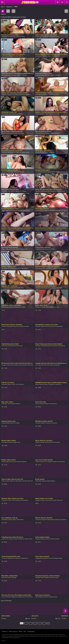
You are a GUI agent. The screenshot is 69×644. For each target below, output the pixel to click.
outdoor (47, 404)
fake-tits (57, 520)
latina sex (13, 481)
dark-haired (21, 268)
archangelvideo (59, 326)
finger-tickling (51, 520)
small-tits (4, 326)
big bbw (4, 172)
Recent (13, 11)
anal (22, 346)
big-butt (58, 133)
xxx (50, 249)
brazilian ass (21, 539)
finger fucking (50, 346)
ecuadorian (5, 153)
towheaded (10, 326)
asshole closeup (57, 268)
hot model (4, 268)
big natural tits (12, 558)
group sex (38, 114)
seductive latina (61, 191)
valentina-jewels (22, 211)
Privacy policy (31, 631)
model (4, 56)
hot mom (47, 365)
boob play (15, 56)
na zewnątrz (49, 462)
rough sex (4, 95)
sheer (10, 578)
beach (43, 578)
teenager (13, 249)
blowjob (38, 37)
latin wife (19, 462)
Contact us (5, 631)
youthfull (38, 578)
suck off (51, 558)
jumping (47, 230)
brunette (16, 114)
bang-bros (53, 578)
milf (37, 95)
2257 (25, 631)
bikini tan (19, 37)
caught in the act (40, 230)
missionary (39, 520)
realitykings (5, 520)
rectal (22, 133)
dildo (8, 288)
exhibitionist (52, 384)
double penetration (46, 211)
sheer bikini (5, 578)
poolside (57, 307)
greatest (13, 191)
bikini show (41, 365)
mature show (10, 365)
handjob (51, 95)
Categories (9, 7)
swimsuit (42, 249)
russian (9, 95)
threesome (38, 211)
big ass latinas (48, 288)
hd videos (17, 153)
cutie (15, 37)
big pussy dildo (11, 230)
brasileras (26, 500)
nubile (55, 500)
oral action (51, 56)
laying (23, 37)
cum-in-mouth (49, 500)
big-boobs (45, 520)
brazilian (47, 114)
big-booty (18, 133)
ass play (46, 95)
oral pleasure (63, 520)
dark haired (9, 211)
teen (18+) (30, 481)
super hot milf (5, 539)
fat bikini (22, 172)
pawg (42, 75)
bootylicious (56, 37)
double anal (60, 211)
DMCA (20, 631)
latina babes (19, 481)
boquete (49, 481)
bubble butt (46, 37)
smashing (44, 346)
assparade (5, 384)
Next (48, 624)
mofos (47, 153)
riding (53, 172)
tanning (11, 307)
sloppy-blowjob (23, 249)
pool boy (47, 597)
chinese (44, 307)
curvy (7, 56)
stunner (26, 268)
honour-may (17, 326)
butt (37, 481)
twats (9, 191)
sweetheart (5, 37)
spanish (11, 114)
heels (3, 346)
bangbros (48, 133)
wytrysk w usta (56, 462)
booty (51, 37)
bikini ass (51, 442)
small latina (8, 597)
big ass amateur (23, 365)
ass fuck (53, 326)
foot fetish (56, 95)
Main (2, 7)
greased (46, 558)
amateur (16, 365)
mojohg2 (14, 578)
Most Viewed (8, 11)
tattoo (4, 133)
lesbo (28, 211)
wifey (28, 153)
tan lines (14, 346)
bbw (42, 37)
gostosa (44, 481)
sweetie (13, 404)
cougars (4, 365)
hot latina (4, 191)
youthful (38, 191)
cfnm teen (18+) (29, 597)
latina (11, 56)
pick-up (8, 249)
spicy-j (46, 384)
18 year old (5, 558)
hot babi (15, 268)
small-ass (23, 326)
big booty (21, 56)
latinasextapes (18, 307)
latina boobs (49, 268)
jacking (8, 423)
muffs (10, 500)
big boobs (57, 114)
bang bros (41, 597)
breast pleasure (12, 75)
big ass (10, 384)
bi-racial (48, 326)
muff (13, 500)
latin (37, 597)
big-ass (53, 133)
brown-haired (39, 172)
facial (47, 249)
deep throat (9, 462)
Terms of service (13, 631)
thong (24, 307)
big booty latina (40, 288)
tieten (61, 288)
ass (19, 442)
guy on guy (8, 346)
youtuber (42, 442)
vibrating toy (44, 191)
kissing (24, 191)
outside (18, 288)
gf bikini (44, 423)
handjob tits (14, 597)
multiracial (42, 404)
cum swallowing (16, 95)
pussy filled (42, 268)
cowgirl (57, 172)
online (4, 462)
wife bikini (38, 423)
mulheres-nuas (19, 500)
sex (54, 153)
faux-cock (57, 75)
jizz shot (55, 404)
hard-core (22, 384)
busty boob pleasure (22, 75)
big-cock (13, 133)
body (3, 404)
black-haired (51, 75)
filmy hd (63, 462)
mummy (54, 288)
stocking (10, 37)
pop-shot (15, 211)
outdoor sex (58, 384)
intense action (27, 230)
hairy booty (30, 365)
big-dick (8, 133)
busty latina (5, 75)
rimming (4, 288)
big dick (48, 307)
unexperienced (25, 558)
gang (51, 153)
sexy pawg (57, 442)
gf (51, 423)
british (27, 326)
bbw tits (9, 172)
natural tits (38, 153)
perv (6, 404)
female (48, 423)
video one (43, 462)
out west (25, 481)
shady (4, 423)
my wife (14, 462)
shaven (4, 211)
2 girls (12, 423)
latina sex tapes (6, 481)
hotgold (38, 539)
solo (3, 597)
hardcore (29, 95)
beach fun (45, 56)
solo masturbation (52, 191)
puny (57, 578)
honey (18, 249)
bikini (37, 56)
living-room (60, 500)
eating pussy (62, 346)
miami (14, 384)
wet (9, 404)
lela (58, 288)
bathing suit (42, 133)
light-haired (19, 191)
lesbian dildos (19, 230)
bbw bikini (14, 172)
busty (41, 56)
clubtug (18, 423)
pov (3, 307)
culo (17, 384)
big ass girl (11, 153)
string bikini (23, 153)
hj (15, 423)
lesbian (10, 442)
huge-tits (38, 75)
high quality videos (58, 230)
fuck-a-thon (5, 500)
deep (40, 481)
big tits (49, 172)
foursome (23, 95)
